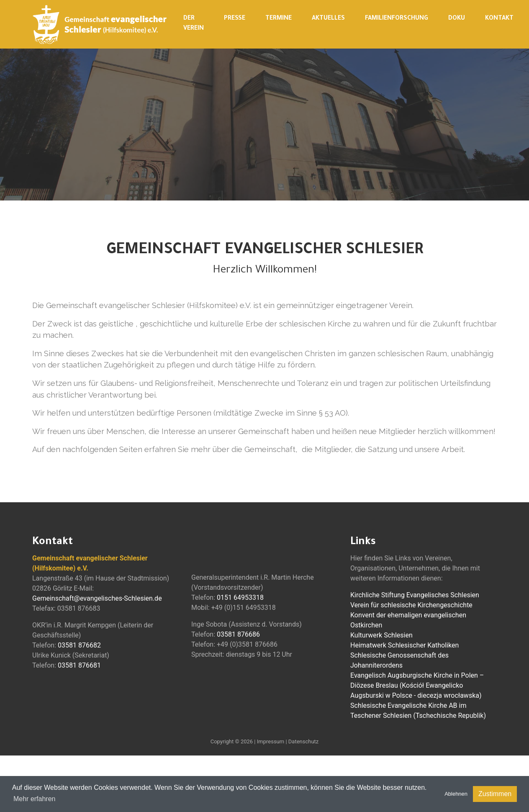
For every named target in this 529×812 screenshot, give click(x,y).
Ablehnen (456, 794)
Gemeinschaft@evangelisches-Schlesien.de (97, 598)
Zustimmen (495, 794)
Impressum (271, 741)
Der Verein (194, 24)
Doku (457, 19)
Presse (235, 19)
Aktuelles (328, 19)
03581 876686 (238, 634)
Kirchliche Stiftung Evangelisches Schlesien (415, 595)
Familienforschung (397, 19)
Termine (279, 19)
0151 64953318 (240, 597)
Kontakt (499, 19)
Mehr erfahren (35, 799)
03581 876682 (79, 645)
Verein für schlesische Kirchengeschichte (411, 605)
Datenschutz (303, 741)
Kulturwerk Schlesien (381, 635)
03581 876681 (79, 665)
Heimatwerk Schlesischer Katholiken (404, 645)
